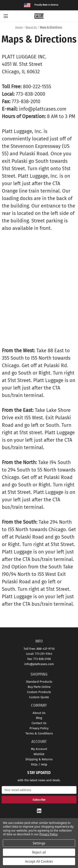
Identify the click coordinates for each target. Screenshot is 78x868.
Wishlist (39, 754)
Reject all (39, 852)
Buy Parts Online (39, 687)
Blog (39, 718)
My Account (39, 749)
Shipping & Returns (39, 759)
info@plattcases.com (39, 664)
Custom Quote (39, 697)
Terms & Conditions (39, 733)
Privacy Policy (39, 728)
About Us (39, 713)
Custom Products (39, 692)
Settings (39, 843)
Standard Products (39, 682)
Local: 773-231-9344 (39, 654)
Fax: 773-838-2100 (39, 659)
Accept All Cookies (39, 861)
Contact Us (39, 723)
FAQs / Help (39, 764)
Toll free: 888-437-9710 (39, 649)
